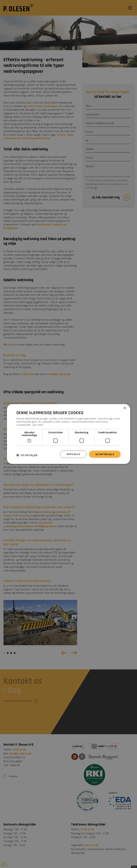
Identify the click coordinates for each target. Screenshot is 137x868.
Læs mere (38, 424)
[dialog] (68, 434)
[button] (27, 455)
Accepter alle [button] (104, 454)
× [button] (125, 408)
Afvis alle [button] (72, 454)
